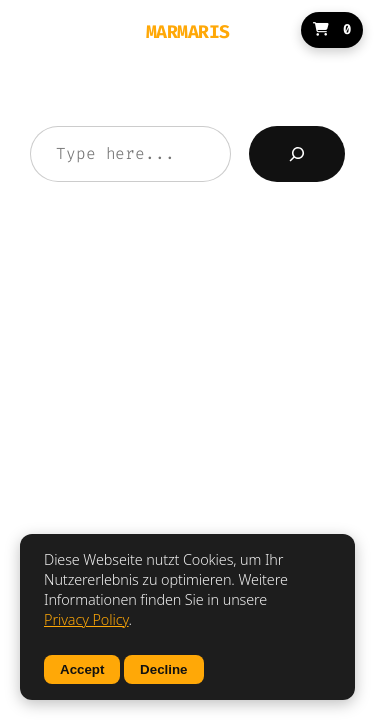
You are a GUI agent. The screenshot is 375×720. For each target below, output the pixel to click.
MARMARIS (188, 32)
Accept (82, 669)
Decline (163, 669)
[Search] (297, 154)
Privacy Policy (86, 619)
